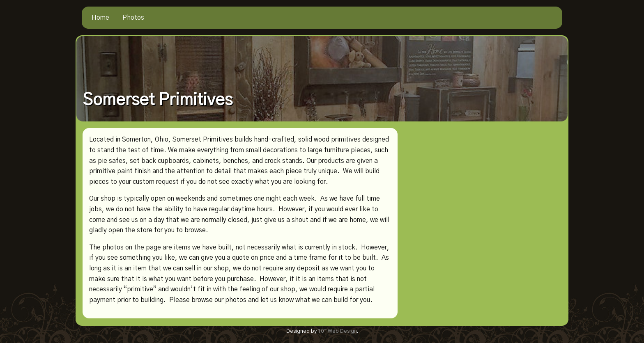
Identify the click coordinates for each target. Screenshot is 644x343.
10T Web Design (337, 331)
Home (100, 18)
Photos (133, 18)
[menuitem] (100, 18)
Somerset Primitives (158, 100)
